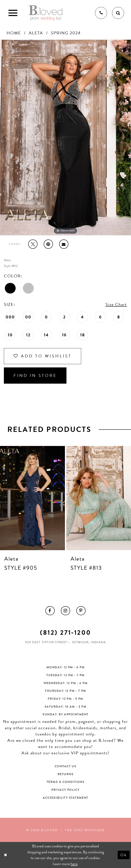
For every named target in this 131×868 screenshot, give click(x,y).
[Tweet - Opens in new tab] (33, 244)
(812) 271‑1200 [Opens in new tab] (65, 633)
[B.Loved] (46, 13)
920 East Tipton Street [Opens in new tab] (46, 642)
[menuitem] (50, 611)
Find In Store (35, 375)
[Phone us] (101, 13)
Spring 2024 (66, 33)
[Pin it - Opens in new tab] (48, 244)
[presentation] (32, 498)
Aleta (36, 33)
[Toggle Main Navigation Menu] (13, 13)
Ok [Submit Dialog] (124, 855)
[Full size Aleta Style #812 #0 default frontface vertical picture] (65, 137)
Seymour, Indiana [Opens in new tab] (89, 642)
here (74, 864)
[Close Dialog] (6, 855)
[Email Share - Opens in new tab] (64, 244)
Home (14, 33)
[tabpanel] (65, 137)
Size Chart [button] (116, 304)
